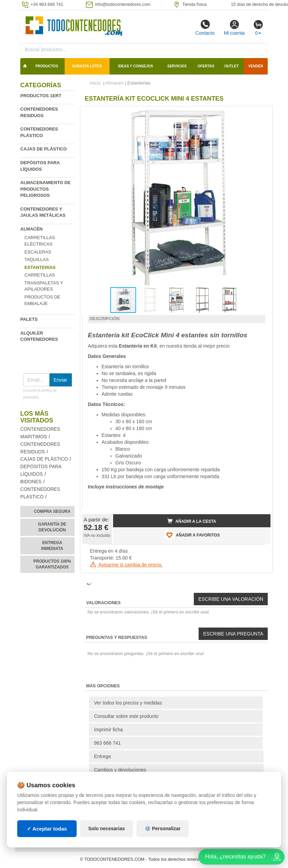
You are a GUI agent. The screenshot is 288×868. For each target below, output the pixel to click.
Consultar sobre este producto (126, 716)
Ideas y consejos (135, 66)
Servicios (177, 66)
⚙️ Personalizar (163, 828)
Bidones (31, 482)
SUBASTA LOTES (87, 66)
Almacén (31, 229)
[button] (259, 114)
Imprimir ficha (109, 730)
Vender (256, 66)
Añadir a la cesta (192, 521)
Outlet (232, 66)
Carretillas (40, 275)
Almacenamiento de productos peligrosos (45, 189)
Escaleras (38, 252)
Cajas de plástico (43, 149)
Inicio (96, 83)
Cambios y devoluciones (120, 770)
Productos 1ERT (41, 96)
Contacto (205, 27)
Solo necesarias (107, 828)
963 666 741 (108, 743)
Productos (47, 66)
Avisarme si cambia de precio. (126, 565)
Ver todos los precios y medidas (128, 703)
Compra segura (52, 511)
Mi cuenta (234, 27)
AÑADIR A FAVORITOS (192, 535)
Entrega (103, 756)
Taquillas (37, 260)
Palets (29, 319)
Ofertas (206, 66)
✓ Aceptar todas (47, 829)
